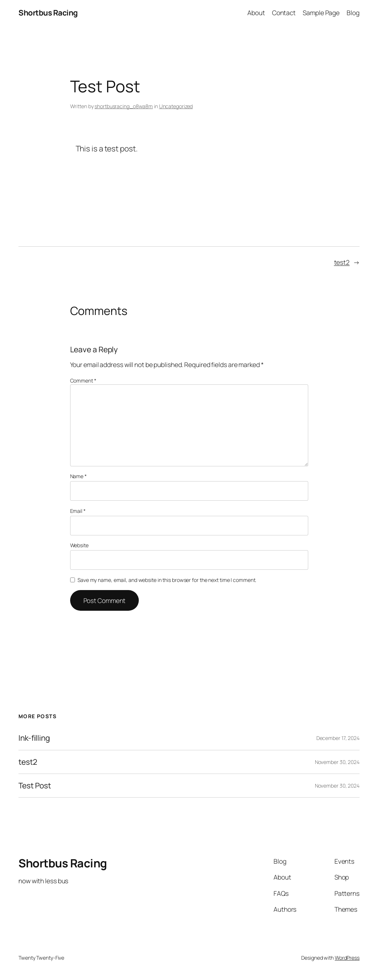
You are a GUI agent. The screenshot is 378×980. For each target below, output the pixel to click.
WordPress (347, 958)
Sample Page (321, 13)
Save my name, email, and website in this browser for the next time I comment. (167, 580)
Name (78, 476)
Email (78, 511)
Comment (83, 381)
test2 (342, 262)
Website (79, 545)
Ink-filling (34, 738)
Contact (284, 13)
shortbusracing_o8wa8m (124, 106)
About (256, 13)
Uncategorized (176, 106)
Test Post (35, 786)
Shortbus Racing (48, 13)
